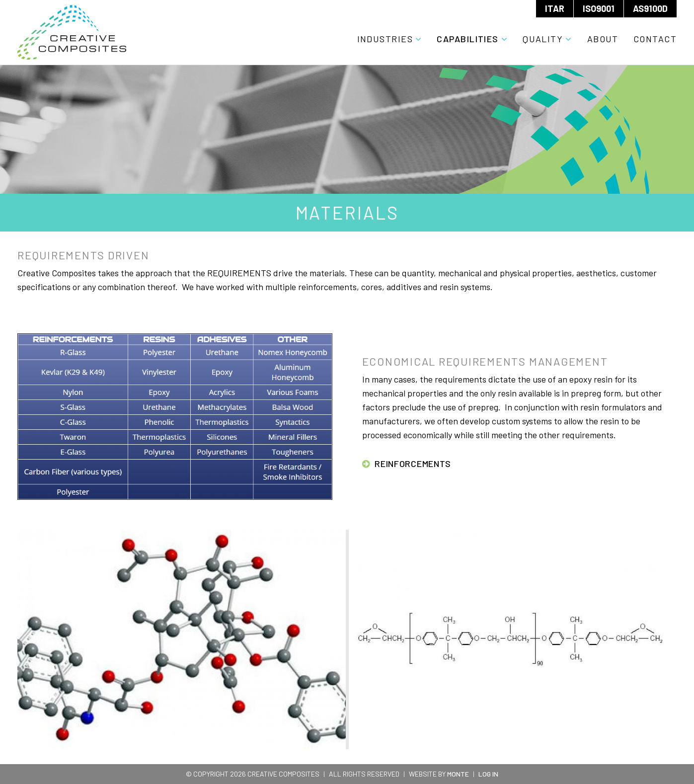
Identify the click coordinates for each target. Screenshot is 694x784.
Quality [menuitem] (543, 39)
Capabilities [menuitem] (467, 39)
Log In (488, 774)
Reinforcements (413, 464)
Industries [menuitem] (385, 39)
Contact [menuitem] (655, 39)
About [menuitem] (603, 39)
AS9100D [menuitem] (650, 8)
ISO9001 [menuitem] (599, 8)
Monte (458, 774)
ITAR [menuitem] (555, 8)
